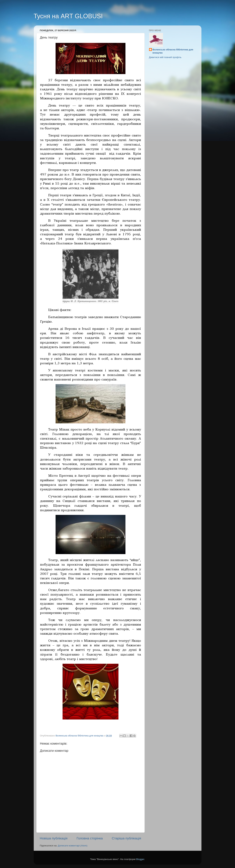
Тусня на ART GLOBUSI (68, 16)
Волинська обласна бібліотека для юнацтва (173, 51)
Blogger (140, 859)
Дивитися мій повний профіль (165, 57)
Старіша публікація (126, 838)
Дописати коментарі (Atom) (73, 846)
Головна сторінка (90, 838)
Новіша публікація (54, 838)
